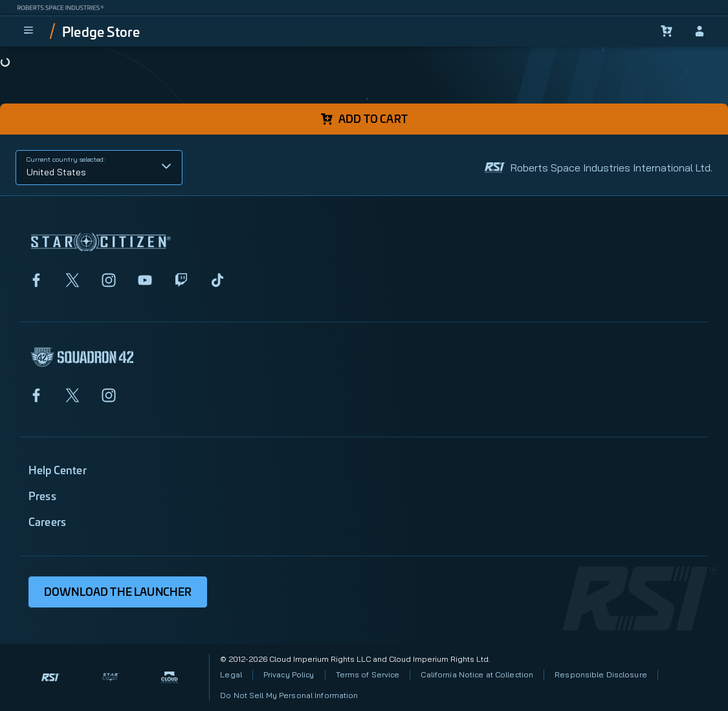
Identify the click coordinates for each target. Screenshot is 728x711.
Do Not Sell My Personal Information (289, 695)
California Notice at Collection (477, 674)
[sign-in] (700, 31)
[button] (99, 168)
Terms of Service (368, 674)
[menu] (28, 31)
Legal (231, 674)
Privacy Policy (289, 674)
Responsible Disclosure (601, 674)
